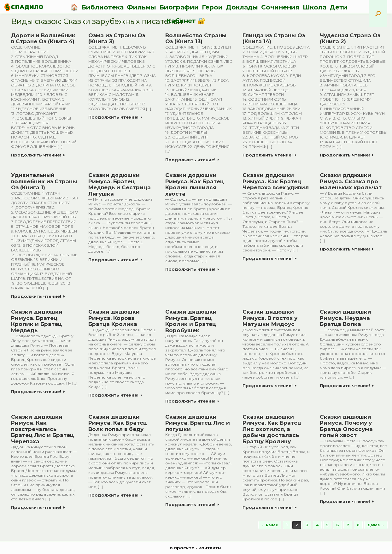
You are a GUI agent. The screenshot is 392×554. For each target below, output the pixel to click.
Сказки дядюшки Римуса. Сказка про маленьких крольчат (351, 181)
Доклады (242, 7)
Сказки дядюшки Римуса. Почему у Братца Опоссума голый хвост (346, 426)
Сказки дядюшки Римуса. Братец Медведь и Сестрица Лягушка (120, 184)
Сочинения (280, 7)
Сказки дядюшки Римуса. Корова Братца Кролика (114, 318)
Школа (315, 7)
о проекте (182, 548)
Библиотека (102, 7)
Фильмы (141, 7)
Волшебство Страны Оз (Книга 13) (196, 38)
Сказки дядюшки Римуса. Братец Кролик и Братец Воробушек (191, 321)
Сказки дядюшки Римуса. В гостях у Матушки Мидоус (270, 318)
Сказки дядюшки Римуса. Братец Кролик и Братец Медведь (37, 321)
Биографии (179, 7)
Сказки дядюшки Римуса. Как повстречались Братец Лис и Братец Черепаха (42, 429)
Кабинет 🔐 (186, 21)
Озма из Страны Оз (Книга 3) (117, 38)
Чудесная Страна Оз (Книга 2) (350, 38)
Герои (212, 7)
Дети (339, 7)
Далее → (376, 525)
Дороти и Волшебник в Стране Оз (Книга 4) (43, 38)
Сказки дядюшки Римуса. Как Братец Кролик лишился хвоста (195, 184)
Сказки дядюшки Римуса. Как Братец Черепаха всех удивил (276, 181)
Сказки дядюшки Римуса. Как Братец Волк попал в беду (118, 423)
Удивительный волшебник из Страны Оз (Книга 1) (44, 181)
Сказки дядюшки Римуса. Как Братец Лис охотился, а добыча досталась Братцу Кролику (272, 429)
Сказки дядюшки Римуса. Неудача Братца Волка (345, 318)
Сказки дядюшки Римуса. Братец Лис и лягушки (198, 423)
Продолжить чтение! (38, 155)
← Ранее (270, 525)
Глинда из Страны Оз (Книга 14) (274, 38)
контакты (210, 548)
